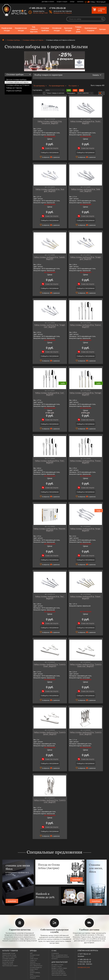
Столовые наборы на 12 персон (18, 85)
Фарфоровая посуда (7, 29)
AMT (31, 953)
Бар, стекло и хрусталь (34, 29)
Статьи (72, 2)
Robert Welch (34, 969)
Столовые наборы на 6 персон (33, 40)
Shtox (32, 974)
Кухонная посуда (68, 29)
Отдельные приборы (14, 91)
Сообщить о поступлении (50, 153)
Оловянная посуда (57, 29)
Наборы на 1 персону (14, 88)
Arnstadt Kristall (35, 955)
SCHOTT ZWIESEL (35, 973)
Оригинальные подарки (91, 29)
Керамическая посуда (21, 29)
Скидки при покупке (52, 148)
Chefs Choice (34, 959)
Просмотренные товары (59, 975)
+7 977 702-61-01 (84, 954)
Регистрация (101, 2)
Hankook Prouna (35, 964)
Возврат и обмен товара (59, 968)
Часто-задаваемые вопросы (60, 957)
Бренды (103, 29)
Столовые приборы (45, 29)
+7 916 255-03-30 (84, 962)
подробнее (12, 901)
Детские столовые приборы (16, 80)
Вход (93, 2)
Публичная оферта (58, 970)
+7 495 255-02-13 (84, 959)
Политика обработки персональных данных (59, 972)
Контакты (80, 2)
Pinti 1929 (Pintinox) (36, 966)
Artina (32, 957)
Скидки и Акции (62, 2)
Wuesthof (33, 978)
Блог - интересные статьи (60, 955)
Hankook (33, 962)
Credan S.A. (33, 960)
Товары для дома (78, 29)
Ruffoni (32, 971)
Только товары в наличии (54, 93)
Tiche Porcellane (35, 976)
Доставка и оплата (48, 2)
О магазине (55, 953)
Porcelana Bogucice (36, 967)
